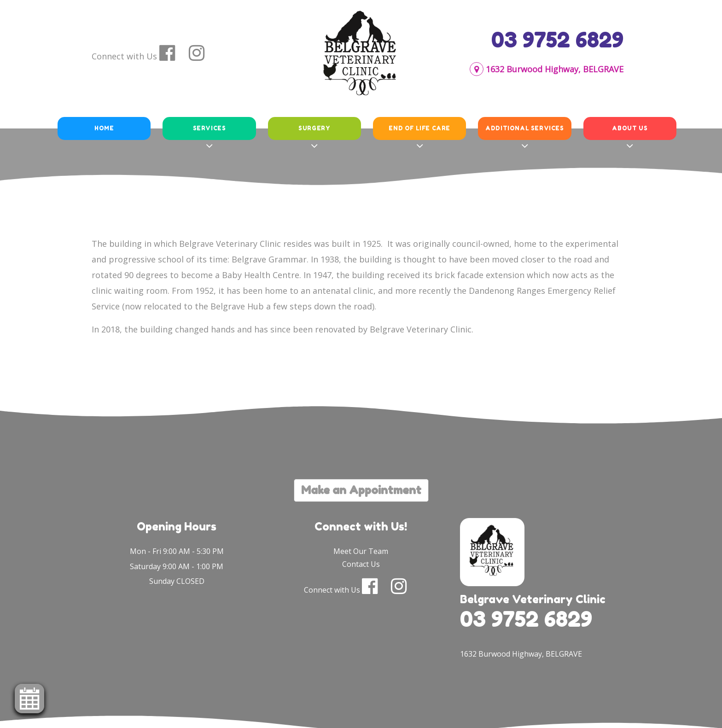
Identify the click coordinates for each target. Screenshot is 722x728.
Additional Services (524, 128)
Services (210, 128)
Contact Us (361, 564)
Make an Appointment (361, 490)
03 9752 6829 (557, 40)
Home (104, 128)
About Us (630, 128)
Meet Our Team (361, 551)
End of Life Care (419, 128)
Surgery (314, 128)
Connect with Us (124, 56)
